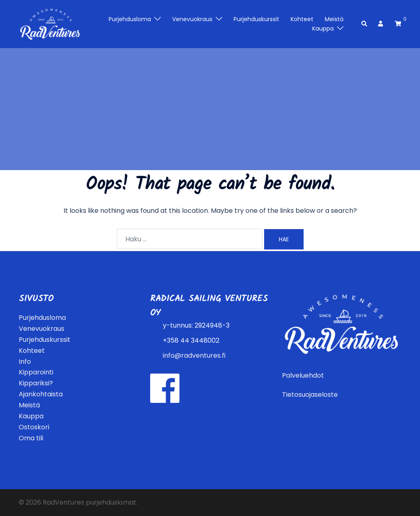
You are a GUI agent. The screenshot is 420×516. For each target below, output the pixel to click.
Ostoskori (34, 427)
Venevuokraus (192, 19)
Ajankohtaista (41, 394)
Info (25, 362)
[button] (365, 24)
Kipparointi (36, 372)
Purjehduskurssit (256, 19)
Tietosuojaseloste (310, 395)
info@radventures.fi (194, 355)
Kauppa (323, 28)
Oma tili (31, 438)
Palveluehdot (303, 375)
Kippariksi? (36, 383)
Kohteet (302, 19)
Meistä (334, 19)
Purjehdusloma (130, 19)
